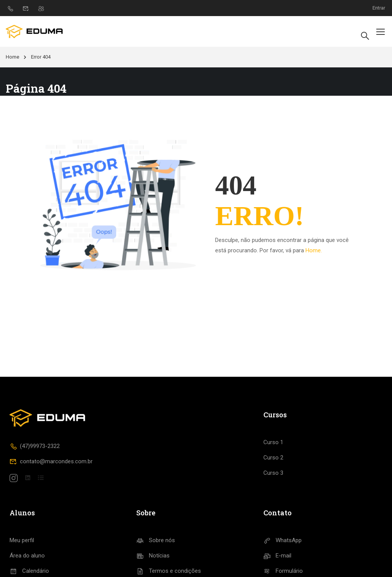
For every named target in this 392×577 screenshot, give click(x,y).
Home (12, 57)
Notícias (153, 556)
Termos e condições (169, 571)
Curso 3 (273, 473)
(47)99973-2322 (35, 446)
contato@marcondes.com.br (51, 461)
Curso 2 (273, 458)
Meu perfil (22, 540)
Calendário (29, 571)
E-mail (278, 556)
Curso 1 (273, 442)
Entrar (379, 8)
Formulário (283, 571)
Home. (314, 250)
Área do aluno (27, 556)
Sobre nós (156, 540)
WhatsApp (283, 540)
